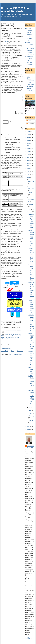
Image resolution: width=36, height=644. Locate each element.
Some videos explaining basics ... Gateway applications (29, 60)
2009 (29, 426)
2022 (29, 143)
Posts (29, 121)
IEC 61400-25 (16, 334)
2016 (29, 160)
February (31, 416)
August (31, 204)
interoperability (18, 336)
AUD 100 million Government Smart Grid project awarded (31, 323)
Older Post (20, 351)
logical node (4, 337)
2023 (29, 140)
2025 (29, 134)
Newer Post (4, 351)
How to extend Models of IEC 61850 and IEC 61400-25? (31, 238)
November (31, 188)
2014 (29, 166)
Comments (30, 124)
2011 (29, 174)
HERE (6, 41)
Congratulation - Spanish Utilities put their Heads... (31, 290)
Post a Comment (6, 348)
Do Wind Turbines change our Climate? (31, 382)
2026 (29, 132)
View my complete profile (30, 638)
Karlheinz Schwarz (31, 447)
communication (9, 334)
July (30, 209)
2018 (29, 154)
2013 (29, 169)
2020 (29, 149)
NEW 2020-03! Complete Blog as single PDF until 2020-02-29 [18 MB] (29, 34)
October (31, 193)
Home (12, 351)
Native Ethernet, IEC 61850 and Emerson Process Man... (31, 341)
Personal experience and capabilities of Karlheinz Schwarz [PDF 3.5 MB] (30, 48)
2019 (29, 152)
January (31, 421)
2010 (29, 177)
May (30, 407)
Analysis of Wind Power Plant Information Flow (31, 306)
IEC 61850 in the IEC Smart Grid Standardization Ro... (31, 272)
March (31, 413)
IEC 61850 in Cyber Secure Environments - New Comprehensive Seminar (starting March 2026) (30, 83)
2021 (29, 146)
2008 (29, 429)
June (30, 212)
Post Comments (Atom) (15, 354)
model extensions (12, 337)
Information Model (9, 336)
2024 (29, 137)
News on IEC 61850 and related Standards (16, 10)
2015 (29, 163)
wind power (8, 339)
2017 (29, 157)
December (31, 181)
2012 (29, 172)
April (30, 410)
